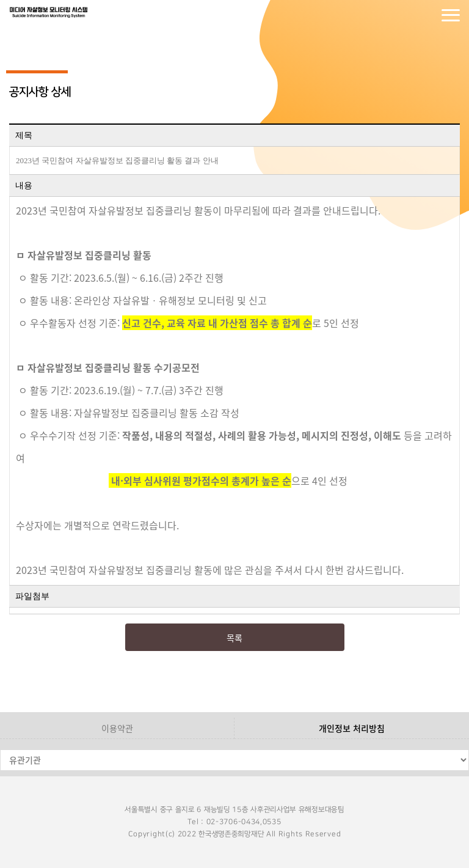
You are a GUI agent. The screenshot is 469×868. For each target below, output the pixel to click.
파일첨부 (32, 596)
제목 (24, 135)
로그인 (402, 15)
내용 (24, 186)
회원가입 (426, 15)
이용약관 (117, 728)
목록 (234, 638)
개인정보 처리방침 (352, 728)
